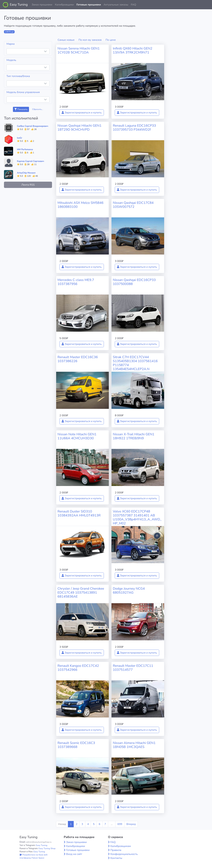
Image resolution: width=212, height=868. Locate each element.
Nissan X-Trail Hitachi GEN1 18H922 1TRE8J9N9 (134, 436)
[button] (207, 5)
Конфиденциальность (124, 854)
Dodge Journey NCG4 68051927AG (129, 591)
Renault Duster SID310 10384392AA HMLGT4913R (79, 513)
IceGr (20, 138)
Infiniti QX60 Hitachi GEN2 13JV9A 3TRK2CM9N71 (132, 50)
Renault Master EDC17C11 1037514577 (133, 668)
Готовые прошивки (89, 5)
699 (120, 824)
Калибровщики (64, 5)
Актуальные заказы (116, 5)
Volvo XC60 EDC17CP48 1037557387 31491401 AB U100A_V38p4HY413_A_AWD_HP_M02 (137, 517)
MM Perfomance (25, 150)
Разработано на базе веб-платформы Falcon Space (34, 856)
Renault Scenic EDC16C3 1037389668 (76, 745)
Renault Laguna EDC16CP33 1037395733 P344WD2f (134, 128)
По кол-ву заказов (90, 40)
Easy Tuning (19, 5)
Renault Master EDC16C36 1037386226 (78, 359)
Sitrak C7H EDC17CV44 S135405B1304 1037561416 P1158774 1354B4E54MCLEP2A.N (135, 363)
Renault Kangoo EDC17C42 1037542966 (78, 668)
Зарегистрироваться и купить (82, 113)
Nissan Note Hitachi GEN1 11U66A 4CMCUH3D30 (77, 436)
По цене (111, 40)
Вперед (131, 824)
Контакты (116, 858)
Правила (116, 850)
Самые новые (66, 40)
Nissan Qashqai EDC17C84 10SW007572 (133, 205)
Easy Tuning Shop (47, 848)
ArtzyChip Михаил (26, 173)
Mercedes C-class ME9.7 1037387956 (76, 282)
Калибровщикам (121, 846)
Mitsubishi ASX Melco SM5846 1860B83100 (80, 205)
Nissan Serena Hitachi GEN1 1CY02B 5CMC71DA (79, 50)
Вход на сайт (74, 854)
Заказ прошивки (42, 5)
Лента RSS (28, 185)
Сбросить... (38, 109)
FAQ (133, 5)
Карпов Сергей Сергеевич (31, 161)
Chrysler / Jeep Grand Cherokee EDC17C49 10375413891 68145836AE (81, 593)
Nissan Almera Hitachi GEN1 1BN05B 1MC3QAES (134, 745)
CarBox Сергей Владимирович (33, 126)
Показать (21, 109)
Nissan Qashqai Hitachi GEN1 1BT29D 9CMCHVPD (79, 128)
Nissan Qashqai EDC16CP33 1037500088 (134, 282)
